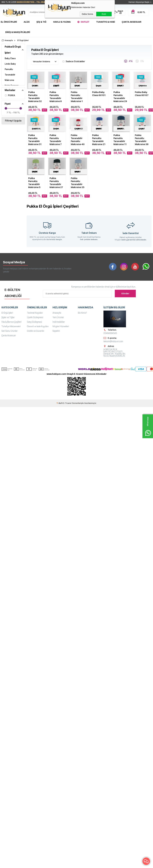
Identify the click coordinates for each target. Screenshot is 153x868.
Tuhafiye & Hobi (106, 22)
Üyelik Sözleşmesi (35, 317)
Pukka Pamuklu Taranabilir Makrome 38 (142, 140)
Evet (104, 14)
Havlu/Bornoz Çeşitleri (11, 322)
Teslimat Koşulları (35, 313)
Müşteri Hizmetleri (61, 326)
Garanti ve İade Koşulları (38, 326)
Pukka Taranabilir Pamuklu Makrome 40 (78, 140)
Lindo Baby (10, 64)
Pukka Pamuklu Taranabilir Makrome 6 (56, 97)
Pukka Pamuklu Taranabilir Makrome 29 (120, 97)
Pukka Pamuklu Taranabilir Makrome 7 (56, 140)
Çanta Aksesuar (132, 22)
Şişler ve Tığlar (8, 317)
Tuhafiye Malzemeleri (11, 326)
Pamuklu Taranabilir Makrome (10, 75)
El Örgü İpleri (9, 22)
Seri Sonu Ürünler (10, 331)
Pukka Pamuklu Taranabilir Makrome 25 (78, 183)
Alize (27, 22)
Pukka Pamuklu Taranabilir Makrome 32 (35, 97)
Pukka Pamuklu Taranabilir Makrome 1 (77, 97)
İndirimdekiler (59, 322)
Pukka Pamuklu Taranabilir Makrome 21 (99, 140)
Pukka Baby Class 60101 (99, 94)
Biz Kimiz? (82, 313)
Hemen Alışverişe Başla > (140, 2)
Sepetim (56, 331)
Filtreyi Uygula (13, 120)
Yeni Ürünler (58, 317)
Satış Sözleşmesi (35, 322)
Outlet (85, 22)
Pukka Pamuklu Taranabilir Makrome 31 (35, 140)
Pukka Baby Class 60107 (142, 94)
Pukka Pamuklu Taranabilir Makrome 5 (34, 183)
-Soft (60, 403)
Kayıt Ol (120, 12)
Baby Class (10, 58)
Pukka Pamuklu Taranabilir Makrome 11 (120, 140)
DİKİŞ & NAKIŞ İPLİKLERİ (18, 32)
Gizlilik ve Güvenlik (35, 331)
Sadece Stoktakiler (74, 61)
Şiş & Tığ (41, 22)
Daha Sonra (88, 14)
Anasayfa (57, 313)
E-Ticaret (67, 403)
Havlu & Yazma (62, 22)
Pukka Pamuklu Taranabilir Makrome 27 (56, 183)
